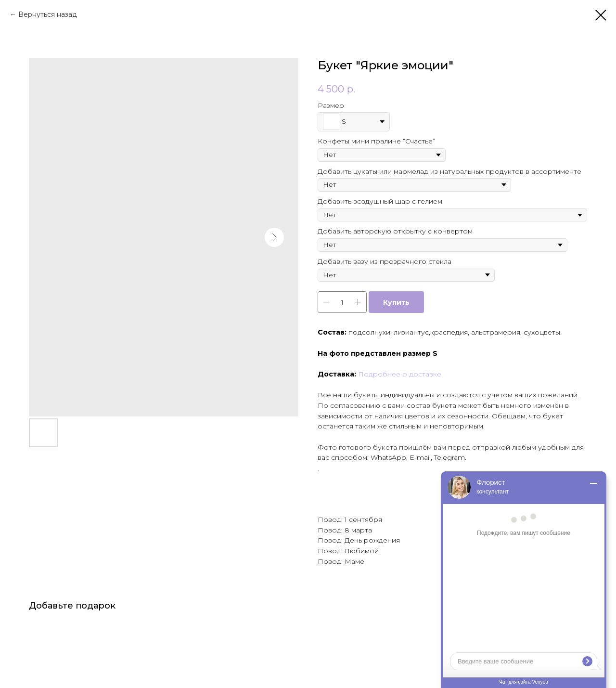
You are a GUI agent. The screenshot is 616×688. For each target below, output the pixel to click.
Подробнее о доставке (400, 374)
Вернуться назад (48, 14)
